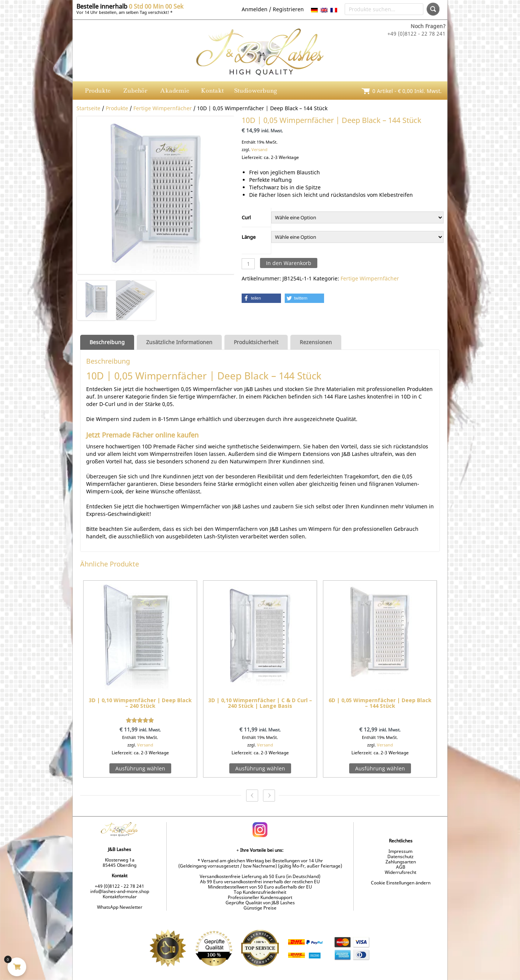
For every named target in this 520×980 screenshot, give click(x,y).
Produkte (98, 91)
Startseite (88, 108)
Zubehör (135, 91)
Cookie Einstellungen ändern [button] (401, 883)
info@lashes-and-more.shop (120, 891)
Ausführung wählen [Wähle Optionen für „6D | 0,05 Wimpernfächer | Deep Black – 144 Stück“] (380, 768)
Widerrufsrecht (400, 872)
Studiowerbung (256, 91)
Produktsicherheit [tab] (256, 342)
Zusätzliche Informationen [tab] (179, 342)
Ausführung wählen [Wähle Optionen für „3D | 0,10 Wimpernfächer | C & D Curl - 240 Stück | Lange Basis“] (260, 768)
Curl (246, 217)
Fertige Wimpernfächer (163, 108)
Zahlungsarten (401, 862)
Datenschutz (400, 856)
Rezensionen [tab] (316, 342)
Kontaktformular (120, 897)
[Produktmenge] (248, 264)
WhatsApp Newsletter (120, 907)
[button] (261, 298)
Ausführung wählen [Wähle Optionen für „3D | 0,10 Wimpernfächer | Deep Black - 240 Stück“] (140, 768)
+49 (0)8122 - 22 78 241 (120, 886)
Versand (259, 149)
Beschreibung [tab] (107, 342)
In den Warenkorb (289, 263)
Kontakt (212, 91)
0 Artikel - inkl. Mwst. (407, 91)
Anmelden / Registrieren (273, 9)
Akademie (175, 91)
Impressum (400, 851)
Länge (249, 237)
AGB (401, 867)
